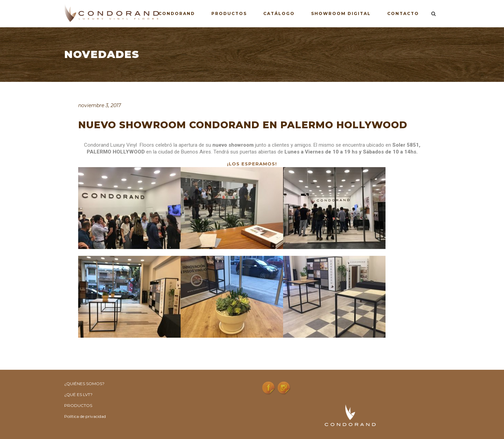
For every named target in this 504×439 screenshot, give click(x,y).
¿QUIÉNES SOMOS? (84, 384)
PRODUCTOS (78, 405)
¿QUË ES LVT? (78, 394)
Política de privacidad (85, 416)
